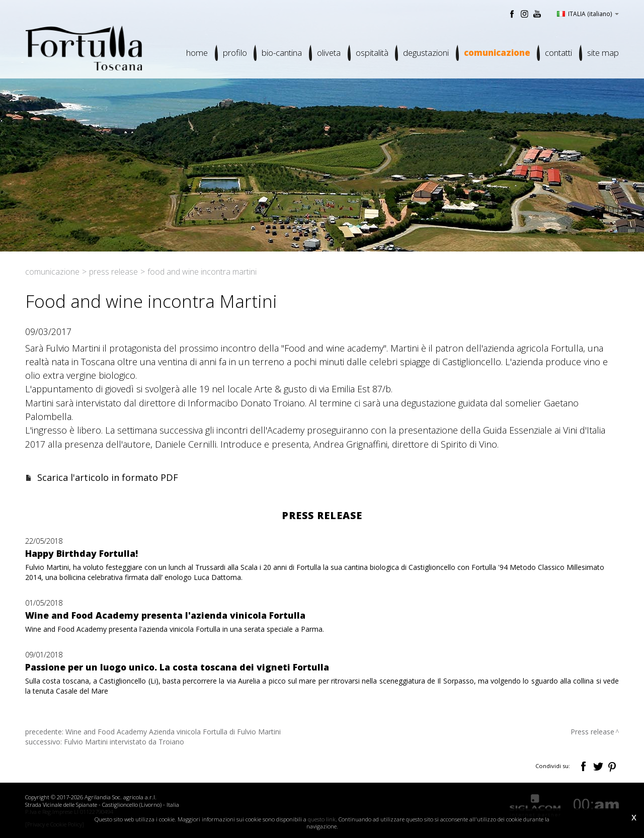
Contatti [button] (558, 53)
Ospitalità (371, 53)
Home (195, 53)
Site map (603, 53)
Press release (113, 272)
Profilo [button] (233, 53)
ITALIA (588, 14)
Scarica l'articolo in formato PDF (108, 477)
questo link (322, 819)
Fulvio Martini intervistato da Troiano (124, 742)
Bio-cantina (281, 53)
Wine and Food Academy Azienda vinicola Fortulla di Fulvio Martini (173, 732)
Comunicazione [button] (497, 53)
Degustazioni (425, 53)
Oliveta (328, 53)
